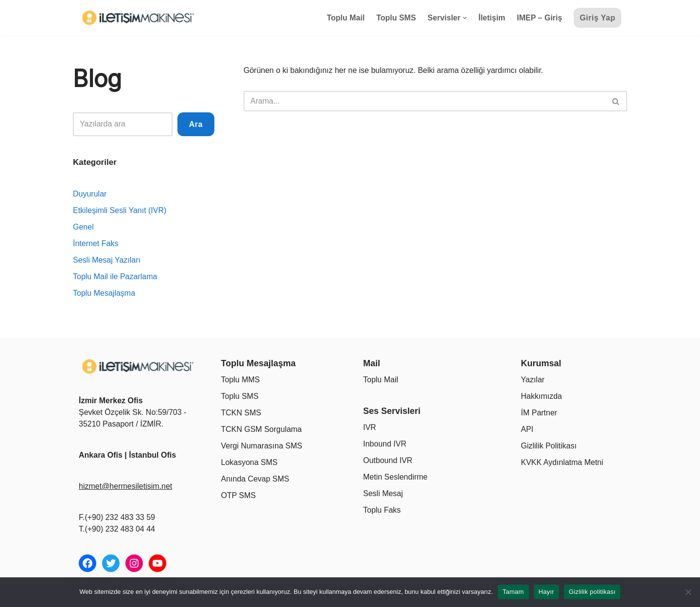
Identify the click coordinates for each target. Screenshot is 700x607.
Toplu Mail (346, 18)
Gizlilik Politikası (549, 446)
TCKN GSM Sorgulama (262, 429)
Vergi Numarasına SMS (262, 446)
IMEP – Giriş (539, 18)
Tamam (513, 592)
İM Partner (539, 413)
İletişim (492, 18)
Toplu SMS (396, 18)
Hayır (546, 592)
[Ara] (424, 101)
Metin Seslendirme (395, 477)
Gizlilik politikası (592, 592)
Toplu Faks (382, 510)
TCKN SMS (241, 413)
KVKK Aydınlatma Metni (562, 462)
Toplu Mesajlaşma (104, 293)
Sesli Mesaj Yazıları (107, 260)
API (527, 429)
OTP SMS (239, 495)
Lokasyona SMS (250, 462)
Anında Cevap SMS (255, 479)
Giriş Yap (597, 18)
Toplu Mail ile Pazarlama (115, 277)
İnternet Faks (96, 243)
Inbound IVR (385, 444)
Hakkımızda (542, 396)
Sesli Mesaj (383, 493)
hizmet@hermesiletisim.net (125, 486)
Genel (83, 227)
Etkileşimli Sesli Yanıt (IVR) (120, 210)
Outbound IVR (388, 460)
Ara (196, 124)
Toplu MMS (241, 380)
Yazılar (533, 380)
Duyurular (90, 194)
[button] (465, 18)
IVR (370, 427)
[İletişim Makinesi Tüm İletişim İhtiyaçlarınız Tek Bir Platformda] (140, 18)
